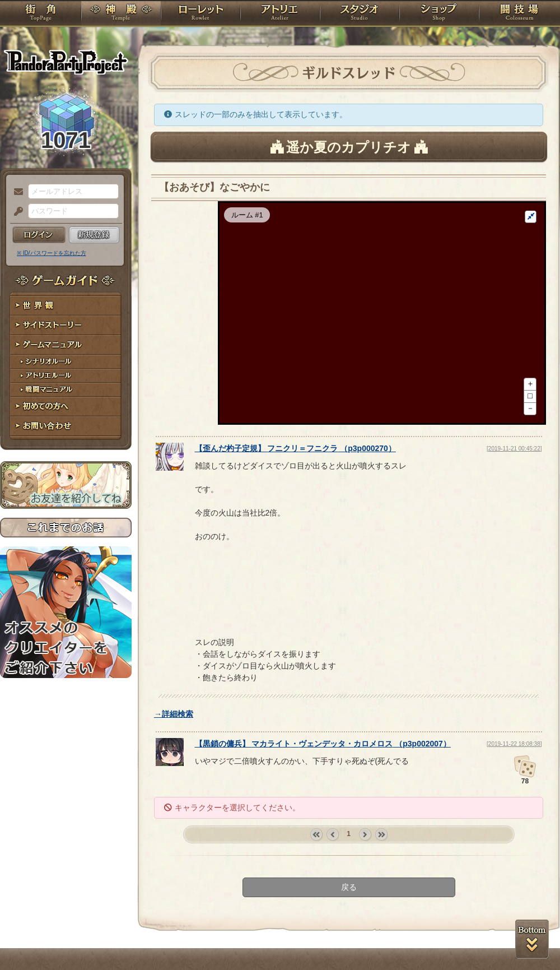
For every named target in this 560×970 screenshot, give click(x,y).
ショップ (439, 14)
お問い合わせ (66, 426)
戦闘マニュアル (66, 390)
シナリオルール (66, 362)
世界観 (66, 306)
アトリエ (280, 14)
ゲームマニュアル (66, 345)
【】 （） (295, 494)
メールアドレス (16, 192)
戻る (349, 932)
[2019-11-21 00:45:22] (514, 494)
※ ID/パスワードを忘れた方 (52, 253)
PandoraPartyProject (66, 62)
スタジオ (360, 14)
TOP (41, 14)
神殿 (121, 14)
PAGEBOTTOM (532, 939)
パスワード (16, 212)
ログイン (39, 235)
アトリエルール (66, 376)
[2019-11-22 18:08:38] (514, 789)
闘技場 (519, 14)
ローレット (200, 14)
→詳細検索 (174, 759)
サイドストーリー (66, 325)
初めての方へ (66, 407)
